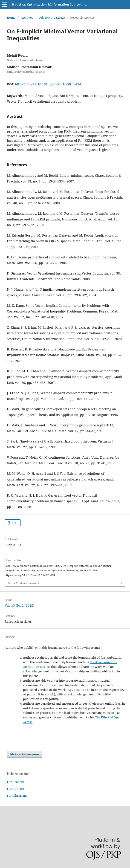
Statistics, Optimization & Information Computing (49, 4)
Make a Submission (25, 754)
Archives (27, 17)
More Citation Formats (23, 583)
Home (11, 17)
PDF (14, 523)
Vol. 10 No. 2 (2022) (52, 17)
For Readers (15, 782)
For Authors (15, 789)
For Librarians (17, 796)
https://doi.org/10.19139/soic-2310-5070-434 (48, 84)
